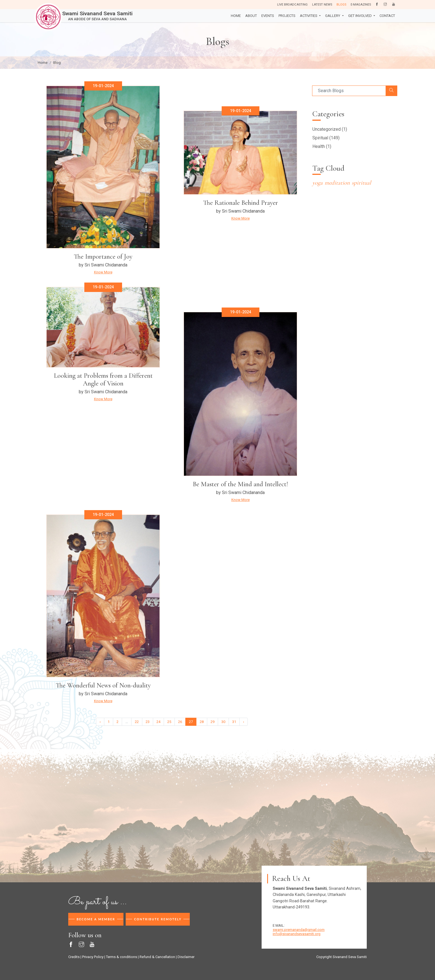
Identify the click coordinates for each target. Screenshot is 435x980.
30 (223, 722)
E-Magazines (361, 5)
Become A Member (96, 919)
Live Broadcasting (292, 5)
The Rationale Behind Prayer (241, 203)
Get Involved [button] (360, 16)
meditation (337, 183)
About (251, 16)
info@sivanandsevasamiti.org (297, 934)
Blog (57, 63)
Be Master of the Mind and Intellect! (240, 484)
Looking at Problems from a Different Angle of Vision (103, 380)
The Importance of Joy (103, 257)
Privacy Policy (93, 957)
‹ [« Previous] (100, 722)
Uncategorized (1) (330, 129)
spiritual (361, 183)
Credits (74, 957)
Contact (387, 16)
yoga (318, 183)
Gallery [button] (333, 16)
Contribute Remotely (158, 919)
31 (234, 722)
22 (137, 722)
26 (180, 722)
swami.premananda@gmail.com (299, 930)
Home (236, 16)
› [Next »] (244, 722)
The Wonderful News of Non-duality (103, 685)
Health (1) (322, 146)
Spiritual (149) (326, 138)
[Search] (349, 91)
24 (158, 722)
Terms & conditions (122, 957)
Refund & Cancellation (157, 957)
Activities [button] (309, 16)
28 (202, 722)
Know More (103, 272)
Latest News (322, 5)
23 (148, 722)
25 (169, 722)
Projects (287, 16)
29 (213, 722)
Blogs (341, 5)
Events (268, 16)
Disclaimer (186, 957)
